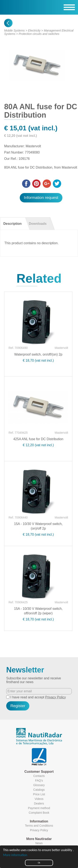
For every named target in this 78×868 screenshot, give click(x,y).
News (39, 843)
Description (12, 224)
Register (18, 706)
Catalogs (39, 790)
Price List (39, 794)
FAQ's (39, 780)
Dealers (39, 803)
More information (15, 855)
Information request (41, 198)
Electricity (34, 31)
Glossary (39, 785)
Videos (39, 799)
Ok (39, 863)
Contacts (39, 776)
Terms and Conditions (39, 826)
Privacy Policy (56, 697)
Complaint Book (39, 813)
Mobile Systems (14, 31)
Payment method (39, 808)
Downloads (38, 224)
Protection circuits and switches (39, 34)
